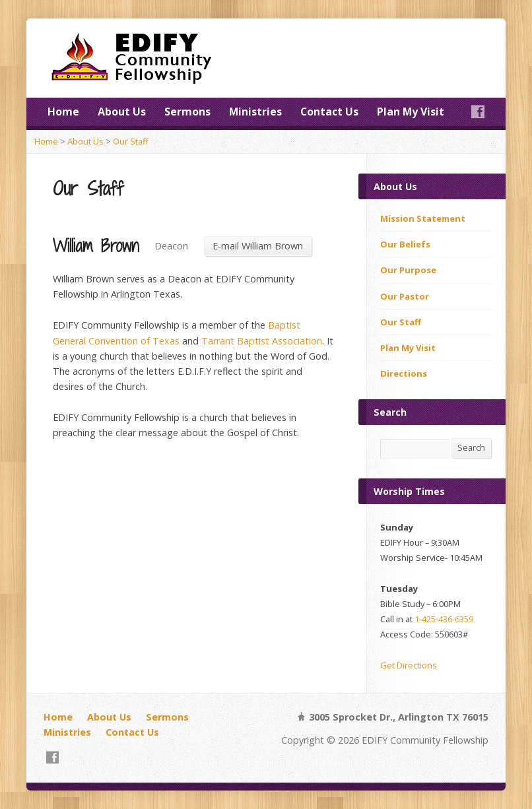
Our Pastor (405, 296)
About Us (122, 112)
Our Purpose (408, 270)
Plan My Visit (411, 112)
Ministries (255, 112)
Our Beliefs (405, 244)
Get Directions (409, 665)
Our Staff (131, 141)
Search (471, 447)
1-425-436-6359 (444, 619)
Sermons (187, 112)
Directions (404, 373)
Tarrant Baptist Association (262, 341)
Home (63, 112)
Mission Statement (423, 218)
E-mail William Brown (258, 246)
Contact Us (329, 112)
